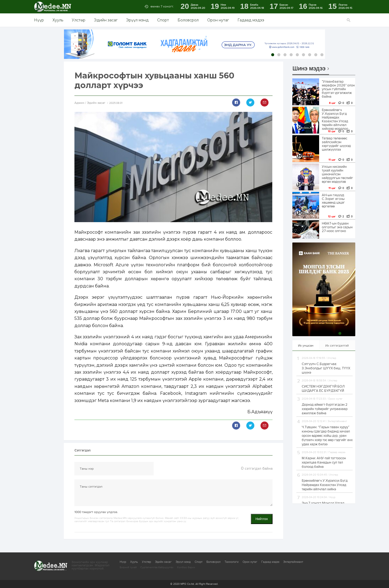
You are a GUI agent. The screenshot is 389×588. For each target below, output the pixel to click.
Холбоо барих (186, 567)
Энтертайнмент (293, 562)
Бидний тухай (128, 567)
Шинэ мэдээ (309, 69)
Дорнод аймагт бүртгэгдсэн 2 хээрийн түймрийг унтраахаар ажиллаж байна (325, 409)
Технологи (232, 562)
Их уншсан (306, 346)
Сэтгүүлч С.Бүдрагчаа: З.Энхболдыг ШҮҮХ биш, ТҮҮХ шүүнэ (326, 368)
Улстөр (79, 20)
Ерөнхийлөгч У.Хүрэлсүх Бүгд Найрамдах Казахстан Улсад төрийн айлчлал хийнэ (325, 485)
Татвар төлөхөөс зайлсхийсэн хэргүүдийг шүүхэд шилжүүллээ (336, 144)
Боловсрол (188, 20)
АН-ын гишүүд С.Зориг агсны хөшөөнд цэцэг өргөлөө (333, 201)
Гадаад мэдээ (251, 20)
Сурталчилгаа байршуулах (157, 567)
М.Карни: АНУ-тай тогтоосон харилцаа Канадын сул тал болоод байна (324, 462)
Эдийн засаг (106, 20)
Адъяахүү (262, 412)
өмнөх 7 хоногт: (162, 6)
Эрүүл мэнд (137, 20)
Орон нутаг (218, 20)
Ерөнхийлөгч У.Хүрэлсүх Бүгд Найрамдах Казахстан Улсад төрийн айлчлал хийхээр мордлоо (335, 119)
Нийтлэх (262, 519)
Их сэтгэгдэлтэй (337, 346)
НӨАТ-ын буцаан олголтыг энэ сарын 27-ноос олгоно (337, 227)
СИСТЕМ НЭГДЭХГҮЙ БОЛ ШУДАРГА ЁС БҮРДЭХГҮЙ (323, 389)
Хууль (58, 20)
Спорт (163, 20)
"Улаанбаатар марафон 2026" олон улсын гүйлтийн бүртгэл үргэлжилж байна (338, 89)
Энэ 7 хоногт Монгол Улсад (323, 503)
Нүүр (39, 20)
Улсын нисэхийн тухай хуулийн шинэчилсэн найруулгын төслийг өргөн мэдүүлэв (337, 174)
